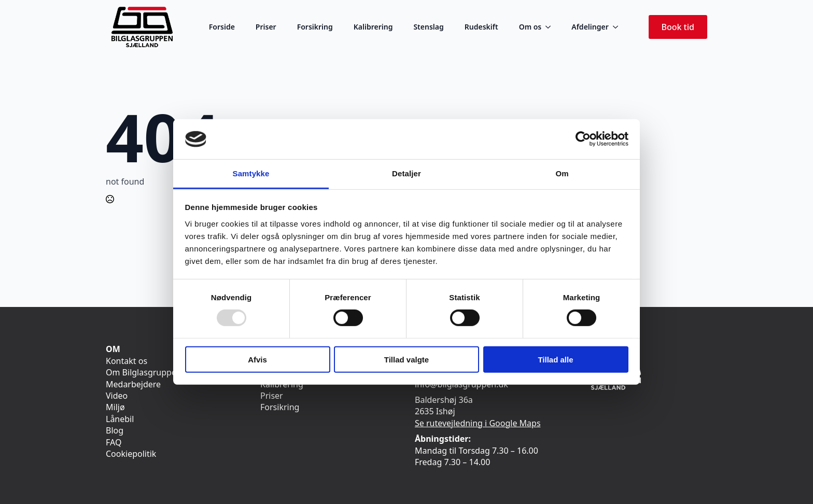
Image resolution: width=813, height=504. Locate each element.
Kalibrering (373, 27)
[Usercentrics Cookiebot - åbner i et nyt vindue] (583, 139)
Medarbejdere (133, 384)
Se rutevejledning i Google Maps (478, 423)
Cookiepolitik (131, 454)
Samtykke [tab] (251, 173)
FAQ (114, 442)
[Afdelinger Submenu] (619, 27)
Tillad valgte (406, 359)
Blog (115, 430)
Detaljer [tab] (406, 173)
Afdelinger (590, 27)
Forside (222, 27)
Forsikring (315, 27)
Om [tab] (562, 173)
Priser (266, 27)
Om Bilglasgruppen (144, 372)
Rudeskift (481, 27)
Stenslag (428, 27)
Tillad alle (555, 359)
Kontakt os (127, 361)
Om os (530, 27)
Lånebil (120, 419)
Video (117, 396)
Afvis (257, 359)
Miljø (115, 407)
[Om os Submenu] (551, 27)
